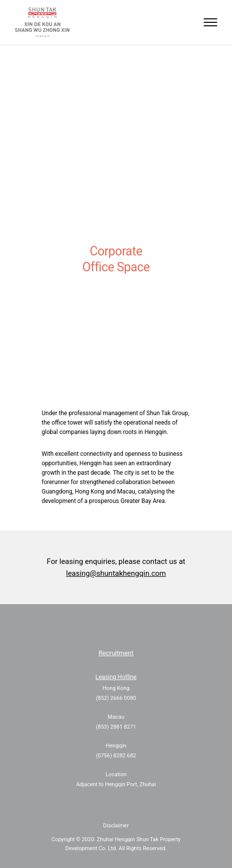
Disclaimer (116, 826)
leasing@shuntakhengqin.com (116, 573)
